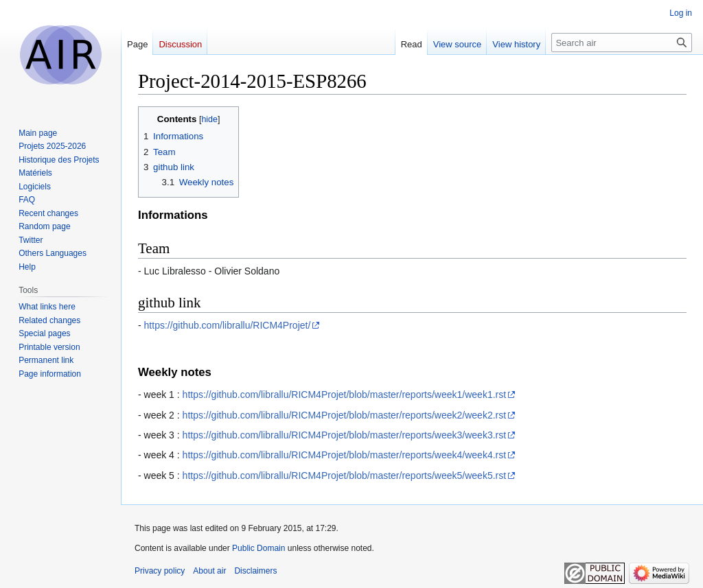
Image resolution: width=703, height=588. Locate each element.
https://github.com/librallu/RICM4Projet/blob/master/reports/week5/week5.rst (345, 475)
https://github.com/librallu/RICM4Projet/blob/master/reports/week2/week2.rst (345, 415)
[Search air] (622, 43)
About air (209, 571)
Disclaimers (255, 571)
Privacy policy (160, 571)
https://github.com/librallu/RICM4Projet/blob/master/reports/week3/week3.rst (345, 435)
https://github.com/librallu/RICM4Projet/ (228, 325)
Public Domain (258, 548)
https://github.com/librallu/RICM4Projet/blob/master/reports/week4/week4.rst (345, 455)
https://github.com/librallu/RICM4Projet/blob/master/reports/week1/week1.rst (345, 395)
